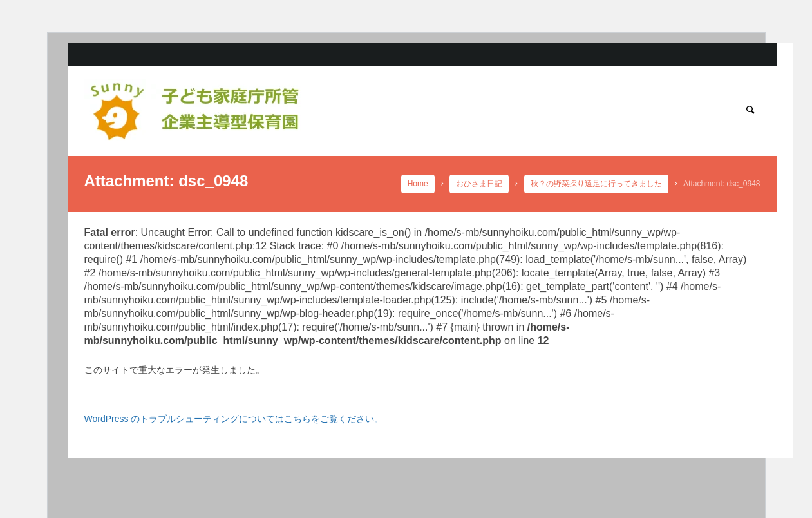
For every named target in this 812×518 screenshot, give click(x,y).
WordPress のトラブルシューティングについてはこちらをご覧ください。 (234, 419)
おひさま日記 (480, 184)
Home (418, 184)
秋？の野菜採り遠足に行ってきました (596, 184)
